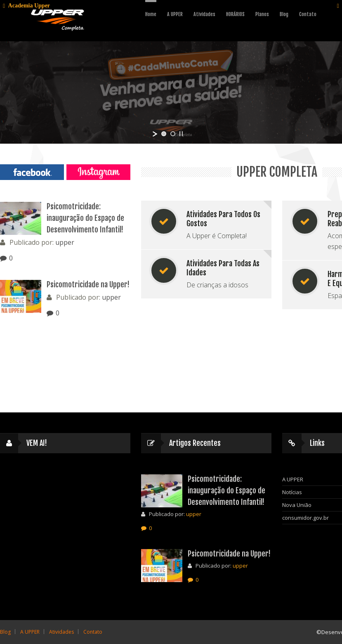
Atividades (204, 14)
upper (65, 242)
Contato (308, 14)
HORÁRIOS (235, 14)
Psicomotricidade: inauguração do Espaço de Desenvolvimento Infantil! (85, 218)
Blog (284, 14)
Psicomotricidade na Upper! (88, 284)
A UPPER (175, 14)
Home (151, 14)
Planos (262, 14)
